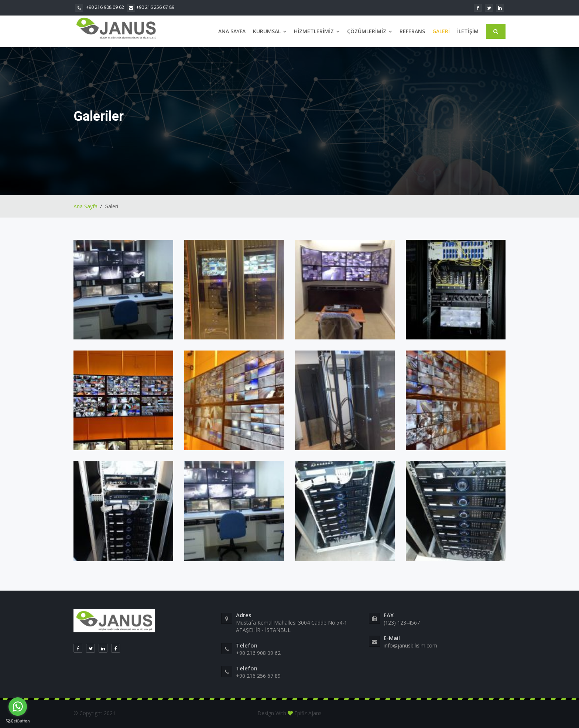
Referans (412, 31)
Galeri (441, 31)
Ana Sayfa (232, 31)
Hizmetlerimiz (317, 31)
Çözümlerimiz (370, 31)
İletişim (468, 31)
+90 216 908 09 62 (100, 7)
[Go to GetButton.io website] (18, 721)
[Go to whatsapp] (18, 707)
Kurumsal (270, 31)
